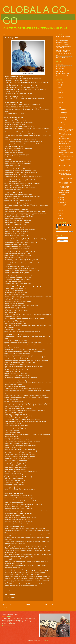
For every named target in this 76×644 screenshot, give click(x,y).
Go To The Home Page (62, 58)
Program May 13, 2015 (65, 166)
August (62, 120)
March (61, 200)
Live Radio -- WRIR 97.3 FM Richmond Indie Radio (64, 40)
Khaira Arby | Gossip (65, 171)
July (61, 122)
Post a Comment (11, 597)
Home (28, 604)
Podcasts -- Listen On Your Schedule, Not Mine (63, 51)
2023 (60, 87)
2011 (60, 216)
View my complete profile (9, 626)
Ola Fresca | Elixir (64, 139)
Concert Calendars (61, 73)
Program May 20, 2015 (65, 146)
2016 (60, 105)
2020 (60, 95)
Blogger (46, 641)
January (62, 205)
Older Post (49, 604)
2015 (60, 108)
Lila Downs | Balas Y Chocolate (65, 149)
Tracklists (59, 69)
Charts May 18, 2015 (65, 163)
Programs (59, 67)
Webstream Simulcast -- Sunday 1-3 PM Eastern (63, 43)
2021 (60, 92)
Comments (61, 241)
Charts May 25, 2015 (65, 144)
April (61, 197)
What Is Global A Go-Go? (63, 37)
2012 (60, 213)
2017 (60, 103)
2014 (60, 208)
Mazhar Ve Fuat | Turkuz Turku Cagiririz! (66, 183)
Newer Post (7, 604)
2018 (60, 100)
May (61, 127)
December (62, 110)
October (62, 115)
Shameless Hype (61, 76)
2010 (60, 218)
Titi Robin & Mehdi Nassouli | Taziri (64, 187)
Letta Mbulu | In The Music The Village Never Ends (66, 130)
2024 (60, 85)
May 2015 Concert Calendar (64, 193)
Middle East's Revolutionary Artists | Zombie (66, 135)
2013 (60, 211)
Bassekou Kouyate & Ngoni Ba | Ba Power (65, 174)
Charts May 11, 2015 (65, 168)
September (63, 117)
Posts (59, 238)
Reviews (59, 71)
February (62, 202)
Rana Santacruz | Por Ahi (66, 157)
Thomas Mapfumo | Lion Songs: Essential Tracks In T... (66, 178)
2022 (60, 90)
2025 (60, 82)
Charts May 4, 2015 (64, 190)
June (61, 125)
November (62, 112)
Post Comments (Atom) (16, 608)
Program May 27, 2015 (65, 141)
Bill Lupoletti (8, 616)
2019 (60, 98)
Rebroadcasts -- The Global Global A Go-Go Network (64, 47)
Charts (10, 591)
